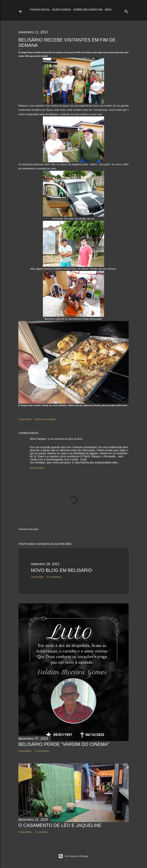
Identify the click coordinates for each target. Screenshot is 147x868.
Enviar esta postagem (46, 419)
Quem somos (62, 10)
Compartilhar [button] (25, 419)
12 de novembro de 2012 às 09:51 (65, 439)
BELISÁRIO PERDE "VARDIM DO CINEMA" (64, 744)
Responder (37, 468)
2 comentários (42, 751)
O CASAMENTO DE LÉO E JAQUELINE (60, 825)
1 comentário (41, 832)
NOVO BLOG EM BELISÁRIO (61, 570)
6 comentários (54, 577)
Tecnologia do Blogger (74, 856)
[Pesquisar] (126, 11)
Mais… (109, 10)
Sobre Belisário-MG (88, 10)
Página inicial (40, 10)
